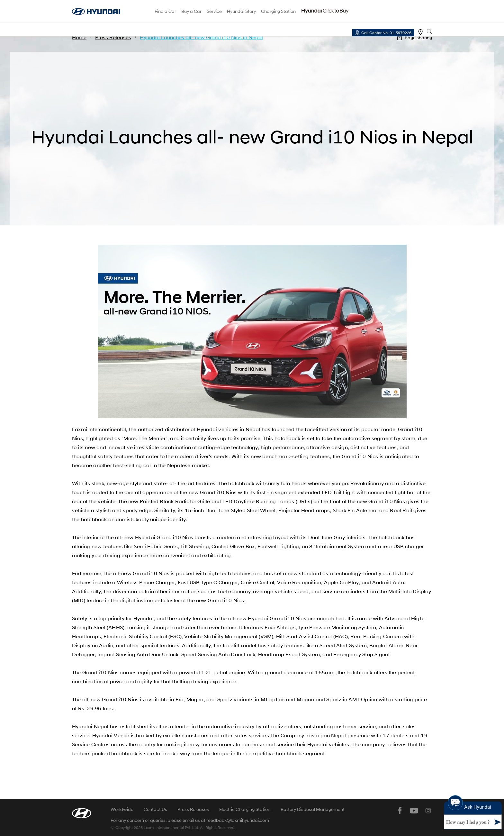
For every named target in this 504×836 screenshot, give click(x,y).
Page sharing (418, 37)
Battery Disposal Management (313, 809)
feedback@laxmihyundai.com (238, 820)
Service (214, 11)
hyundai (96, 12)
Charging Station (278, 11)
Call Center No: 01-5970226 (386, 33)
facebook (400, 811)
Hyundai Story (241, 11)
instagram (428, 811)
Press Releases (193, 809)
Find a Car (165, 11)
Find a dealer (420, 32)
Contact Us (155, 809)
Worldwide (122, 809)
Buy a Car (191, 11)
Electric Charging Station (245, 809)
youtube (414, 811)
